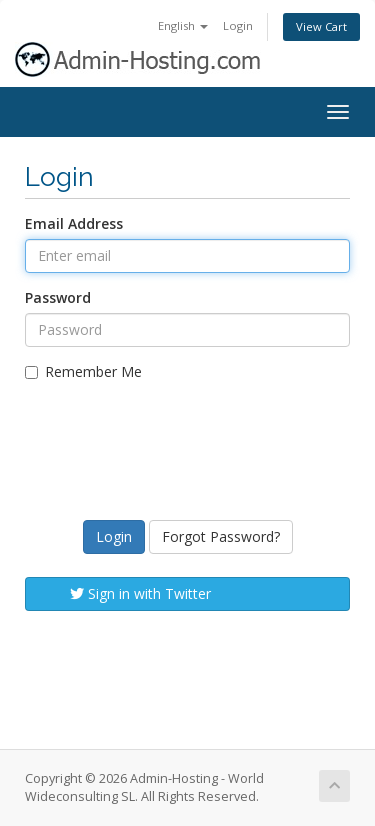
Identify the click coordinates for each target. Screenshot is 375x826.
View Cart (321, 26)
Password (58, 297)
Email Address (74, 223)
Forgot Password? (221, 536)
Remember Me (83, 371)
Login (238, 25)
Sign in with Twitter (140, 593)
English (183, 25)
